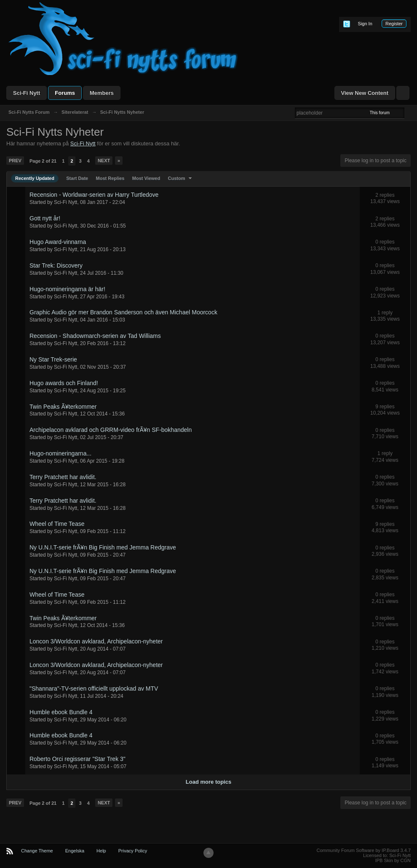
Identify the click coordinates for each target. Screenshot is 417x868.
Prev (15, 161)
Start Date (77, 178)
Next (104, 161)
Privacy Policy (133, 851)
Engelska (75, 851)
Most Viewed (146, 178)
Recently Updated (35, 178)
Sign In (365, 24)
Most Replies (110, 178)
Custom (181, 178)
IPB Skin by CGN (393, 860)
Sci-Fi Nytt (27, 93)
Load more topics (208, 782)
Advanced (409, 113)
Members (102, 93)
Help (101, 851)
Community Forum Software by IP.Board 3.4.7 (364, 850)
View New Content (365, 93)
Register (394, 24)
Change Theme (37, 851)
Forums (65, 93)
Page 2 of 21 (43, 161)
